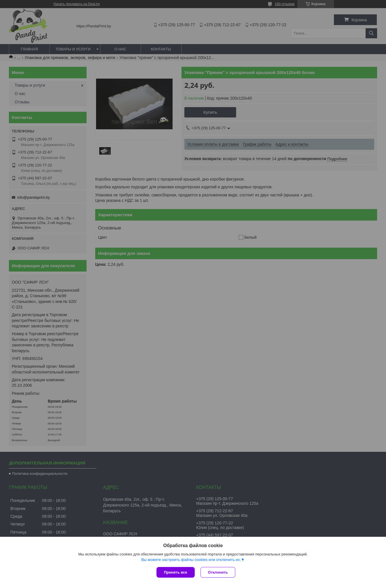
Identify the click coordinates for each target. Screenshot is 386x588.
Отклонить (218, 572)
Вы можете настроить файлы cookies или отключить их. (191, 560)
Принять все (176, 572)
